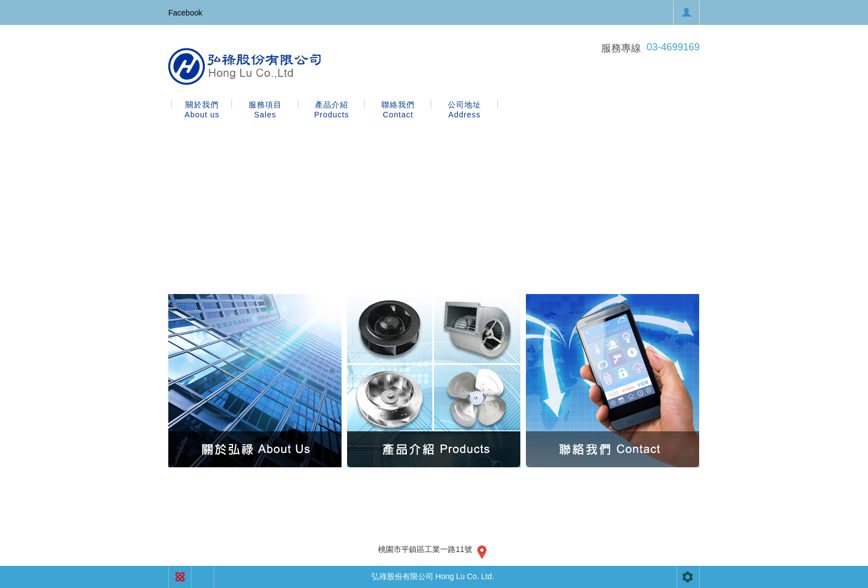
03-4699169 (673, 47)
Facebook (185, 13)
